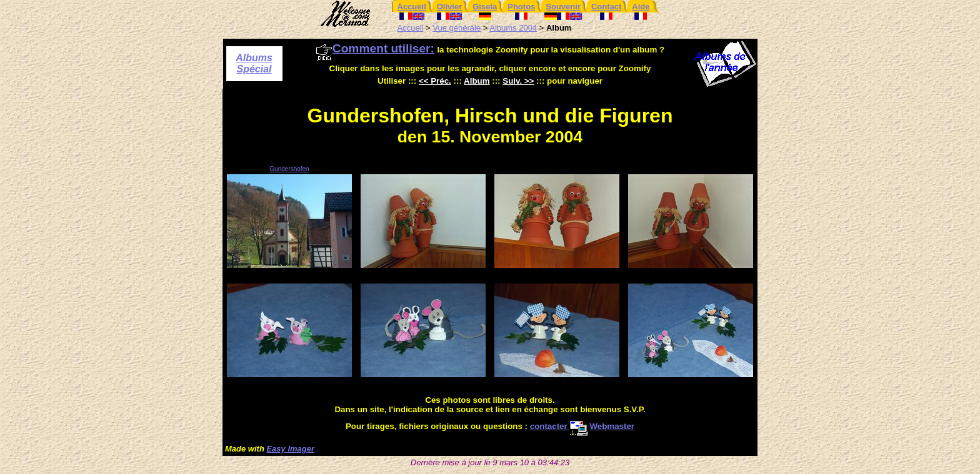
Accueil (411, 28)
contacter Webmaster (582, 426)
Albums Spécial (254, 63)
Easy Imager (290, 449)
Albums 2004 (513, 28)
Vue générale (457, 28)
